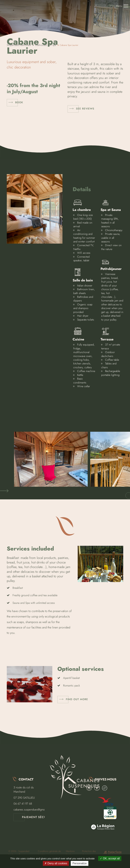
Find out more (77, 699)
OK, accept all (110, 858)
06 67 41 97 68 (23, 804)
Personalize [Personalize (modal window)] (80, 863)
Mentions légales (70, 853)
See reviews (85, 109)
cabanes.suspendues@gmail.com (33, 809)
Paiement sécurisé (37, 817)
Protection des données (89, 853)
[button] (4, 491)
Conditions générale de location (49, 853)
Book (19, 102)
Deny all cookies (56, 863)
